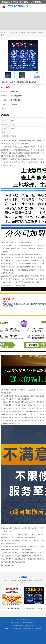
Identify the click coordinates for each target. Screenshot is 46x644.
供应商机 (16, 33)
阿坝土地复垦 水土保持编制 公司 (35, 608)
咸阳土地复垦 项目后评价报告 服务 (13, 608)
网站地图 (38, 629)
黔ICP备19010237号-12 (29, 623)
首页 (10, 33)
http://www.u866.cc (7, 565)
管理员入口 (31, 629)
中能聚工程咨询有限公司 (19, 626)
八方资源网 (17, 629)
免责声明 (24, 629)
